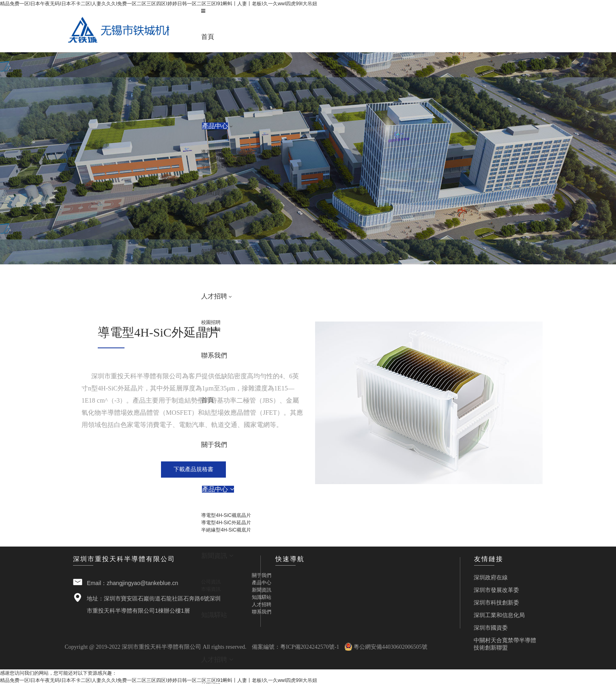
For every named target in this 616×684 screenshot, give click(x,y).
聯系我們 (262, 612)
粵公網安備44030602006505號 (386, 647)
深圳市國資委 (491, 627)
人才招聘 (262, 605)
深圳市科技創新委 (496, 602)
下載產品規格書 (193, 469)
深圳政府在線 (491, 577)
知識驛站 (262, 597)
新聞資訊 (262, 590)
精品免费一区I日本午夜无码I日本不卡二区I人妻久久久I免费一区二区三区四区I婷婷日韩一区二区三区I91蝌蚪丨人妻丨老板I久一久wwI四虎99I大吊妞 (159, 4)
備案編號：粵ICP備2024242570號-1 (295, 647)
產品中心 (262, 583)
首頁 (208, 37)
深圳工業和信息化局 (499, 615)
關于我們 (262, 575)
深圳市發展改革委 (496, 590)
